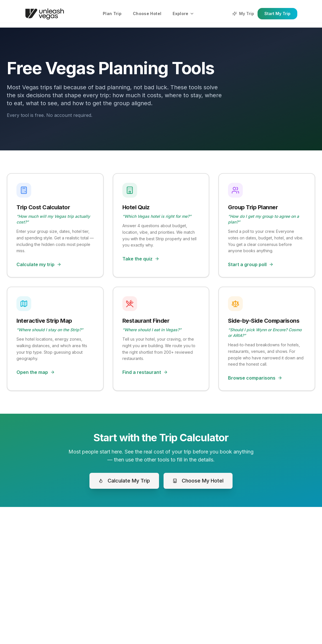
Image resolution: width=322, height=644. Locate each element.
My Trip (243, 14)
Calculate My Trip (124, 481)
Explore (183, 14)
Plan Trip (112, 14)
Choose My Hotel (198, 481)
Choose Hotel (147, 14)
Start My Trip (277, 14)
